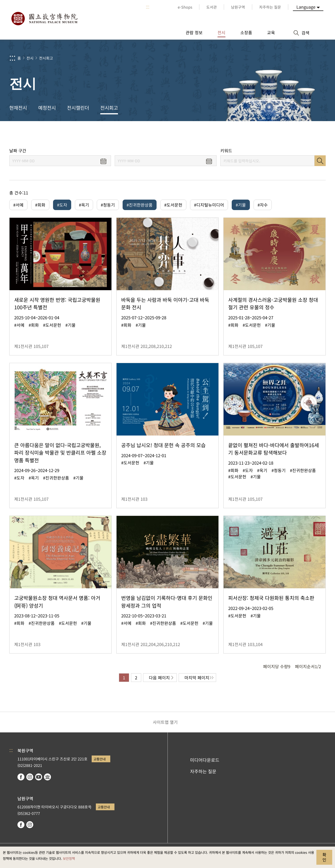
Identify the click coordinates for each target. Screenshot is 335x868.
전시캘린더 (78, 108)
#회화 (40, 205)
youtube (39, 777)
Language (306, 7)
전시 (30, 58)
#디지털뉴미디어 (209, 205)
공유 (280, 134)
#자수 (263, 205)
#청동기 (108, 205)
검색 (320, 161)
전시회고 (46, 58)
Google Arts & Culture (47, 777)
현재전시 (18, 108)
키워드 (226, 151)
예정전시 (47, 108)
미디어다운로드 (205, 760)
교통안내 (100, 759)
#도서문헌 (173, 205)
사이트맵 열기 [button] (165, 722)
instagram (30, 777)
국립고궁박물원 (44, 19)
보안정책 (69, 858)
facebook (21, 777)
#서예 (18, 205)
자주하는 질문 (203, 771)
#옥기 (84, 205)
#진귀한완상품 (140, 205)
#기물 (241, 205)
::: (148, 7)
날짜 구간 (18, 151)
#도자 (62, 205)
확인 (324, 857)
